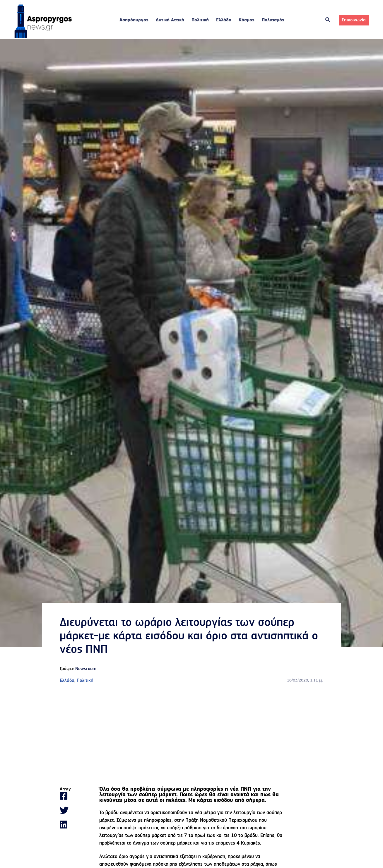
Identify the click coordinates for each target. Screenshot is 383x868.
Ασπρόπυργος (134, 20)
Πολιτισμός (273, 20)
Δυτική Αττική (170, 20)
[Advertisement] (191, 736)
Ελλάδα (224, 20)
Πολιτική (200, 20)
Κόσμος (247, 20)
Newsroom (86, 670)
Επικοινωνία (354, 20)
